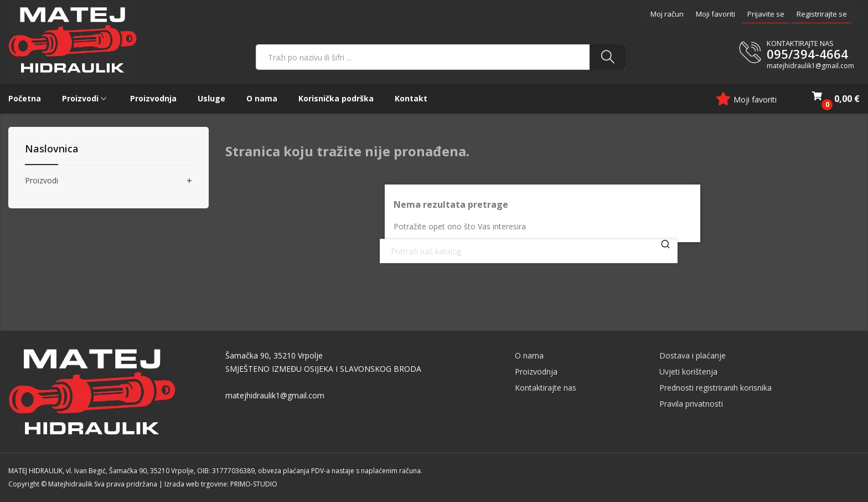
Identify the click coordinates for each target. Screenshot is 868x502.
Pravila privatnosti (691, 404)
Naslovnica (52, 149)
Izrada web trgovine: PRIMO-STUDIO (221, 484)
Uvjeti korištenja (688, 372)
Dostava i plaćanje (693, 355)
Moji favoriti (715, 14)
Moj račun (667, 14)
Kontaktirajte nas (546, 388)
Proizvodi (42, 181)
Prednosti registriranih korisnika (715, 388)
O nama (529, 355)
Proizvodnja (536, 372)
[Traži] (529, 251)
